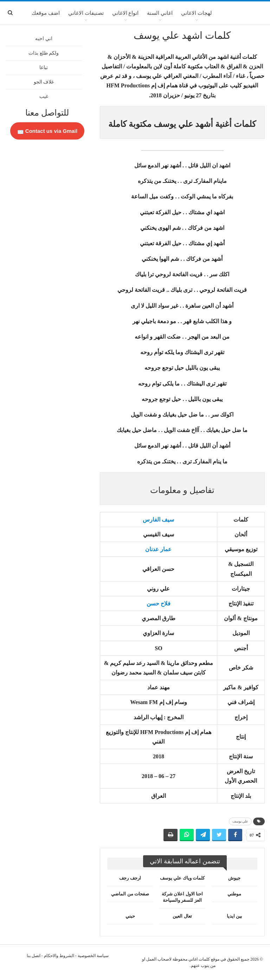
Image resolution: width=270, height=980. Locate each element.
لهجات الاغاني (197, 13)
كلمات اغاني (199, 959)
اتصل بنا (34, 956)
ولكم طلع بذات (44, 53)
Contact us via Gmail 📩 (47, 131)
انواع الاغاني (126, 13)
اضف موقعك (46, 13)
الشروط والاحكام (59, 956)
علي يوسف (240, 821)
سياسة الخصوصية (93, 956)
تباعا (44, 67)
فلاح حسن (159, 603)
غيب (44, 96)
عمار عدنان (158, 549)
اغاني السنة (160, 13)
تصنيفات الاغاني (86, 13)
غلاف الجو (44, 82)
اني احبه (44, 39)
